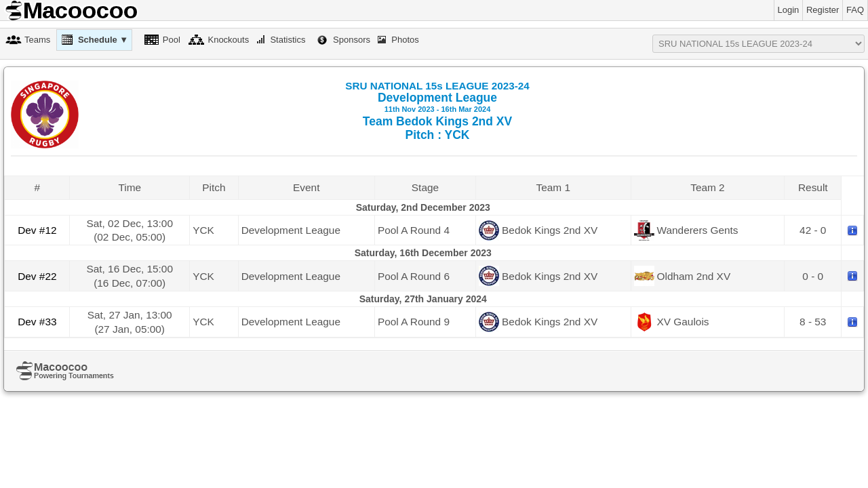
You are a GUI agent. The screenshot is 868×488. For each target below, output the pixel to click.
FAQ (855, 10)
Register (823, 10)
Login (789, 10)
